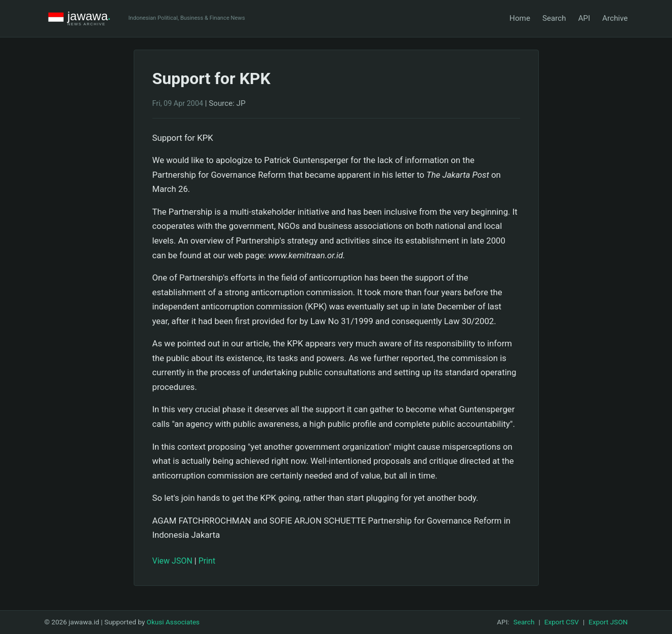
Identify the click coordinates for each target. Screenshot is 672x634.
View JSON (172, 561)
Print (207, 561)
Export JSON (608, 622)
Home (520, 18)
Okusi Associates (173, 622)
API (584, 18)
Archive (615, 18)
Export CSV (562, 622)
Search (554, 18)
